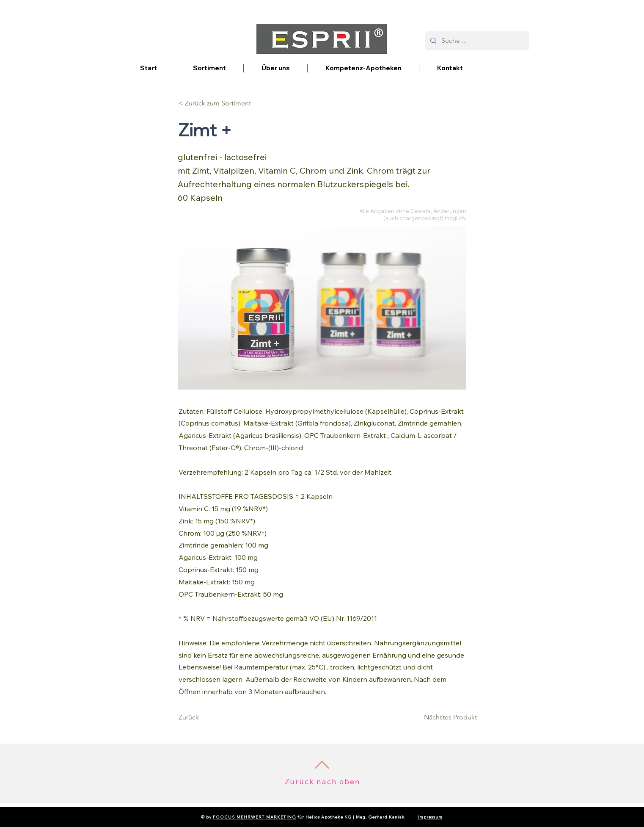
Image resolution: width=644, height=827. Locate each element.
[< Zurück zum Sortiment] (215, 103)
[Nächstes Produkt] (450, 717)
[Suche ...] (476, 41)
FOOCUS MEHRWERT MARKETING (255, 817)
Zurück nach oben (323, 781)
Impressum (430, 817)
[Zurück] (206, 717)
